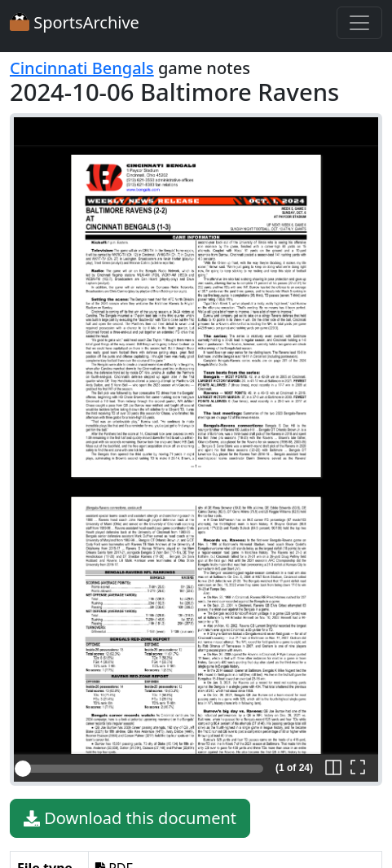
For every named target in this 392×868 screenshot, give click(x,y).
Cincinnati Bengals (82, 68)
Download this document (130, 818)
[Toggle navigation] (359, 23)
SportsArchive (75, 22)
